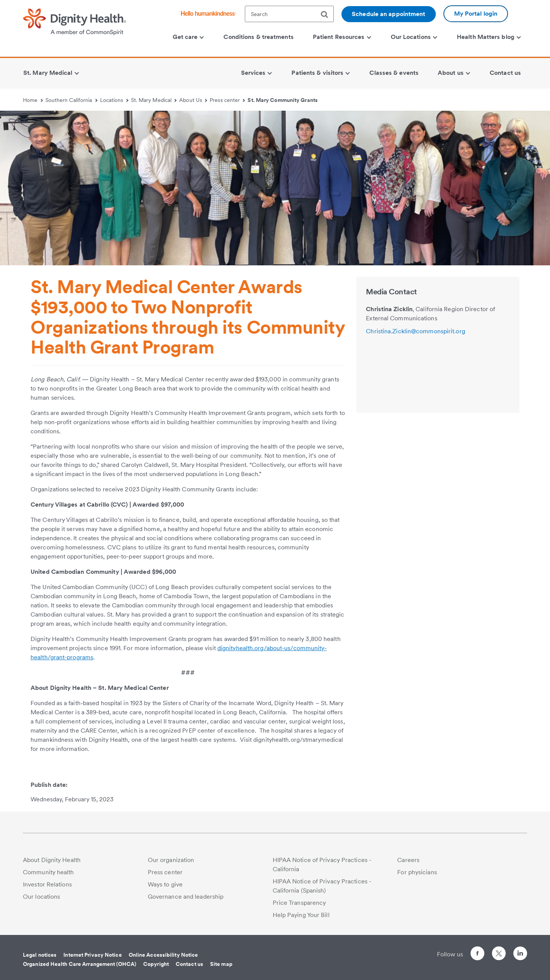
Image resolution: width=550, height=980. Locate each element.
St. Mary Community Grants (283, 100)
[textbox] (289, 14)
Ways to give (165, 884)
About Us (193, 100)
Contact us (189, 964)
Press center (227, 100)
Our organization (171, 860)
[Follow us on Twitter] (499, 950)
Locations (114, 100)
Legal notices (40, 955)
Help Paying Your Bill (301, 915)
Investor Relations (47, 884)
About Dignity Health (52, 860)
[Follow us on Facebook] (477, 955)
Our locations (41, 897)
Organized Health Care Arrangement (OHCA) (80, 964)
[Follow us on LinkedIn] (520, 955)
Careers (408, 860)
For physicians (417, 872)
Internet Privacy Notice (92, 955)
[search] (327, 15)
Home (33, 100)
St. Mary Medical (154, 100)
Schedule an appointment (388, 14)
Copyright (156, 964)
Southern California (71, 100)
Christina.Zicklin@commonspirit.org (415, 331)
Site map (221, 964)
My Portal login (476, 14)
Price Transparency (299, 903)
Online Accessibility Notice (163, 955)
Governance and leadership (186, 897)
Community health (49, 872)
